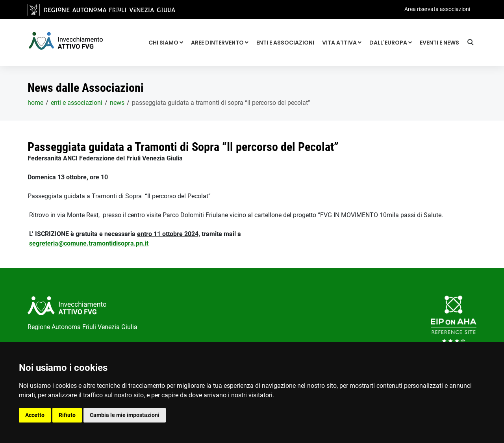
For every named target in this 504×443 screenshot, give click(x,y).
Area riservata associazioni (437, 9)
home (35, 103)
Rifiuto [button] (67, 415)
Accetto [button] (35, 415)
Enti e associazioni (285, 43)
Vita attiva (342, 43)
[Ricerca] (472, 43)
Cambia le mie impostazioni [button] (125, 415)
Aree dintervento (220, 43)
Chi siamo (166, 43)
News (117, 103)
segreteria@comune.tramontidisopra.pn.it (89, 243)
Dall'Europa (391, 43)
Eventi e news (439, 43)
